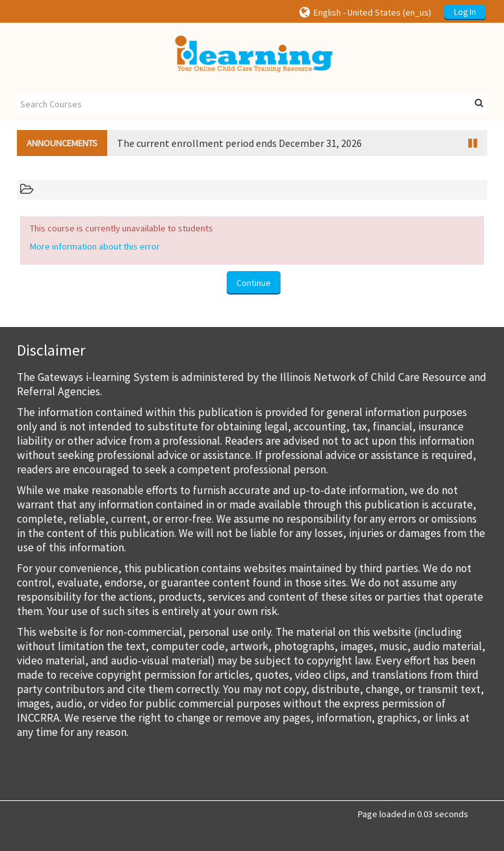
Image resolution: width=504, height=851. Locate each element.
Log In (465, 12)
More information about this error (95, 246)
